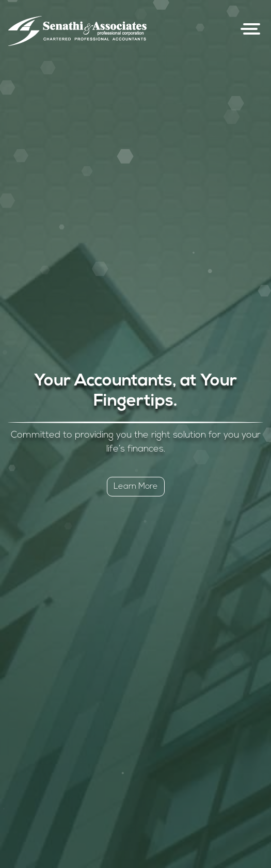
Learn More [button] (136, 487)
